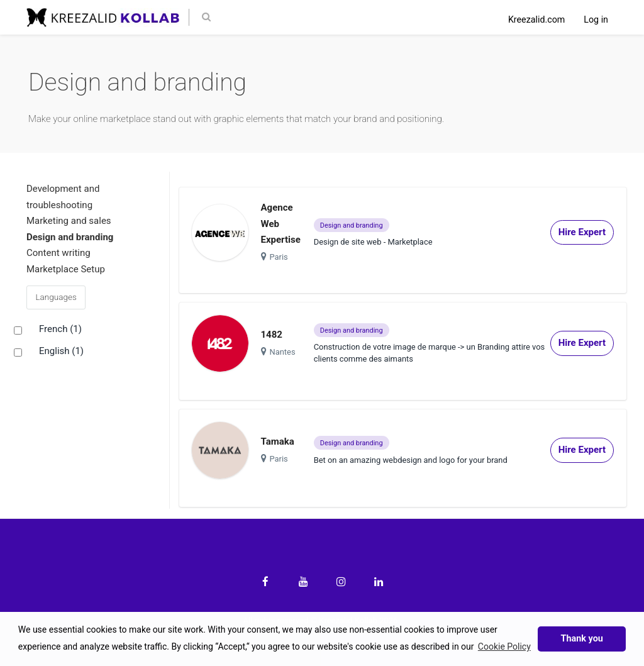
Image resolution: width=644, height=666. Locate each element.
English (61, 351)
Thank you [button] (582, 639)
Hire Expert (582, 232)
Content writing (58, 253)
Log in (596, 19)
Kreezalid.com (536, 19)
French (60, 329)
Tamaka (278, 441)
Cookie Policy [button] (504, 647)
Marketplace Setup (66, 269)
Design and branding (70, 237)
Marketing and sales (69, 221)
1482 (272, 335)
